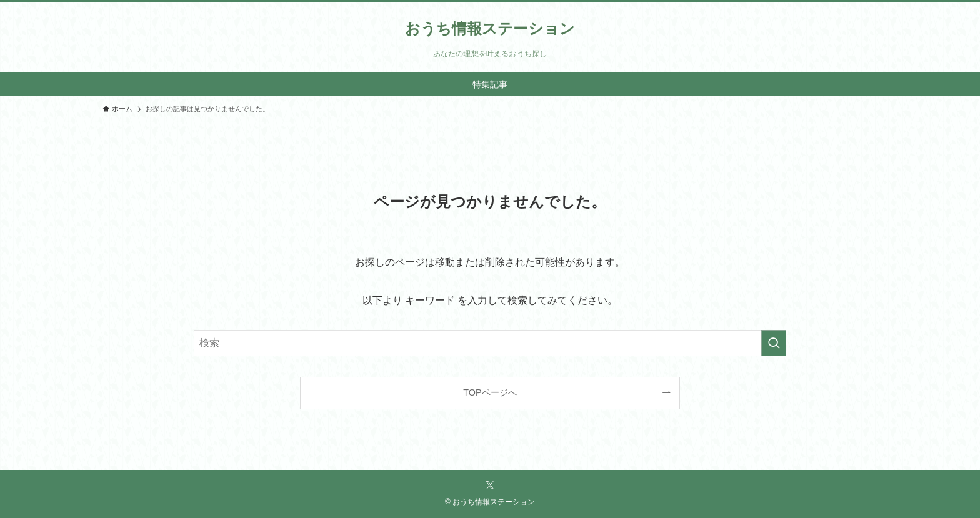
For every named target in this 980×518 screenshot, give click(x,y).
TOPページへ (490, 392)
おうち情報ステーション (490, 29)
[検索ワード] (490, 343)
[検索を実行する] (774, 343)
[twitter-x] (490, 486)
